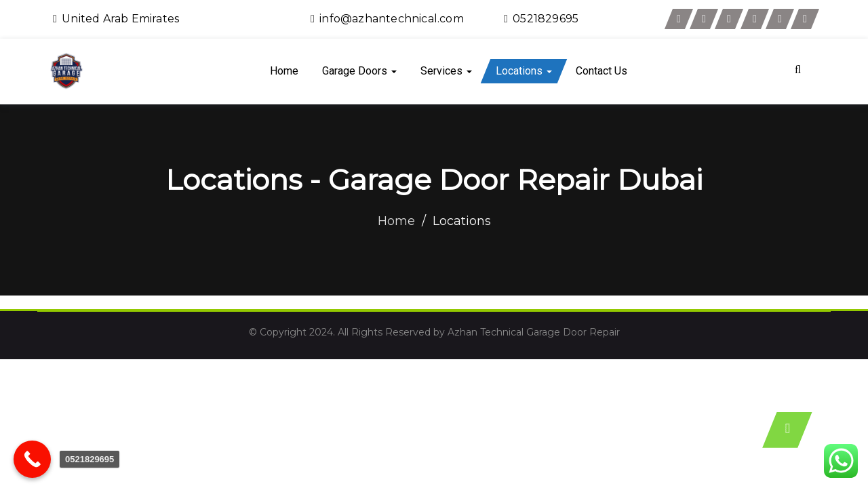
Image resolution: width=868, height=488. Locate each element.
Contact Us (601, 71)
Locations (524, 71)
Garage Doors (359, 71)
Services (446, 71)
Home (284, 71)
